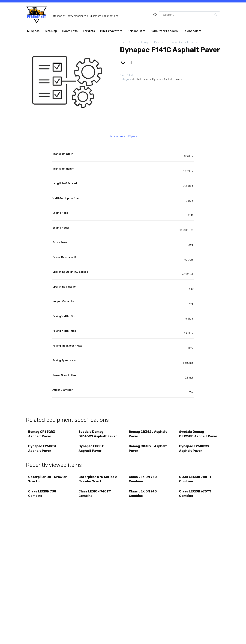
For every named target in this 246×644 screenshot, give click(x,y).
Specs (136, 42)
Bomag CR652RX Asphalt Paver (42, 435)
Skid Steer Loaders (164, 31)
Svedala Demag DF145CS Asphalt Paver (93, 437)
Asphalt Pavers (153, 42)
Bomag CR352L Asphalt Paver (141, 455)
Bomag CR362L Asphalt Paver (141, 435)
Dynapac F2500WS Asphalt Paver (194, 455)
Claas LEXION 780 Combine (143, 486)
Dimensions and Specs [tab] (123, 137)
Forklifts (89, 31)
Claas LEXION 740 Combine (143, 502)
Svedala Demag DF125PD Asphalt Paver (193, 437)
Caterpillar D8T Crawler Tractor (42, 486)
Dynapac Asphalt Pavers (182, 42)
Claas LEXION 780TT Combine (196, 486)
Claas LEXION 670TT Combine (196, 502)
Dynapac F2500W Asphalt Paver (42, 455)
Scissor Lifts (136, 31)
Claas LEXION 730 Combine (43, 502)
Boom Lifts (70, 31)
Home (123, 42)
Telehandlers (192, 31)
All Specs (33, 31)
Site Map (51, 31)
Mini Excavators (111, 31)
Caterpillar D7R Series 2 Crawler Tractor (97, 486)
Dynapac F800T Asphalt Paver (91, 455)
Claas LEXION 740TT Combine (95, 502)
